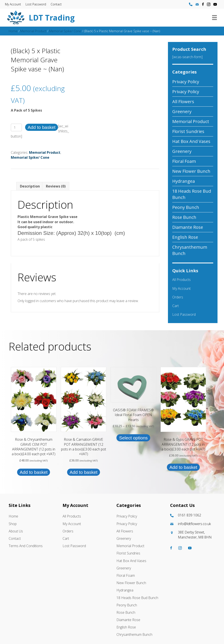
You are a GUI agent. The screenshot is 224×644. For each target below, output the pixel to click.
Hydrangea (184, 181)
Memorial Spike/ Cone (65, 31)
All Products (181, 280)
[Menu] (213, 18)
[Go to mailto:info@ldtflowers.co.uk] (193, 524)
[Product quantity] (16, 127)
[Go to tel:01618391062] (193, 515)
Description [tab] (30, 186)
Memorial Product (33, 31)
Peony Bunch (186, 207)
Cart (176, 306)
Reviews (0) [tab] (56, 186)
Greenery (182, 111)
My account (15, 4)
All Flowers (183, 102)
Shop (13, 524)
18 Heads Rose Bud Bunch (192, 194)
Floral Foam (184, 161)
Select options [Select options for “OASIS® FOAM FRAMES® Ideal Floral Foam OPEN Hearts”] (133, 438)
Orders (178, 297)
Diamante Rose (188, 227)
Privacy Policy (186, 82)
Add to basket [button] (34, 472)
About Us (16, 531)
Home (13, 31)
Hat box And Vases (191, 141)
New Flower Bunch (191, 171)
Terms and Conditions (26, 546)
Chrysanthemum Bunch (190, 250)
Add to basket (42, 127)
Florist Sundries (188, 131)
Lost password (37, 4)
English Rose (185, 237)
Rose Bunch (184, 217)
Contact (58, 4)
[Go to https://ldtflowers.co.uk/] (97, 18)
